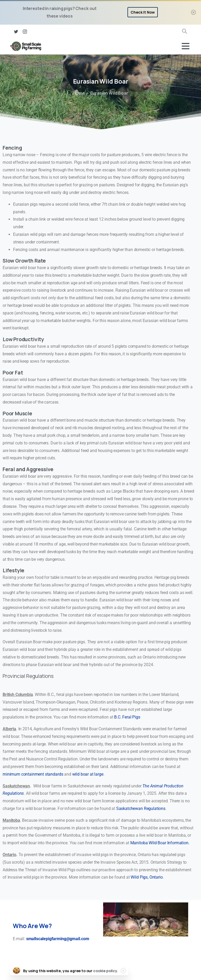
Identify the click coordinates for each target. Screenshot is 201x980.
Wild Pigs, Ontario (147, 877)
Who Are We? (32, 926)
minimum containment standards (33, 774)
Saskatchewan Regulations (141, 808)
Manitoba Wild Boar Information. (160, 843)
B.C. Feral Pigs (127, 717)
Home (79, 93)
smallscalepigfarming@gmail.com (58, 939)
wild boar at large (88, 774)
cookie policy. (106, 973)
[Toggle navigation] (186, 46)
